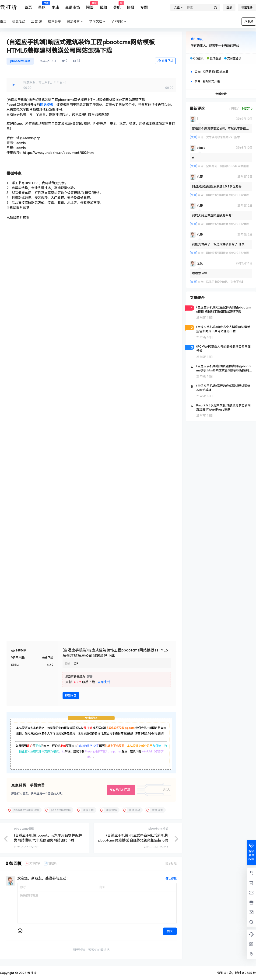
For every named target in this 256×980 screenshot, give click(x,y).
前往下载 (165, 61)
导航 (117, 5)
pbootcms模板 (20, 61)
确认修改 (171, 879)
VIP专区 (119, 22)
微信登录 (215, 59)
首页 (28, 7)
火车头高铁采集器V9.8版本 (223, 137)
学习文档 (98, 22)
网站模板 (47, 105)
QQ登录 (198, 59)
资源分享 (75, 22)
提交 (170, 931)
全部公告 (221, 94)
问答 (90, 5)
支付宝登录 (234, 59)
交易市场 (73, 7)
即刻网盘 (71, 696)
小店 (55, 7)
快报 (130, 7)
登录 (229, 7)
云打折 (88, 728)
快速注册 (247, 7)
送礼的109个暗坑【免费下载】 (225, 282)
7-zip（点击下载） (96, 751)
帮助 (103, 7)
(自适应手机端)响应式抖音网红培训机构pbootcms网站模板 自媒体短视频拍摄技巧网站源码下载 (133, 840)
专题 (144, 7)
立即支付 (104, 682)
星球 (42, 5)
